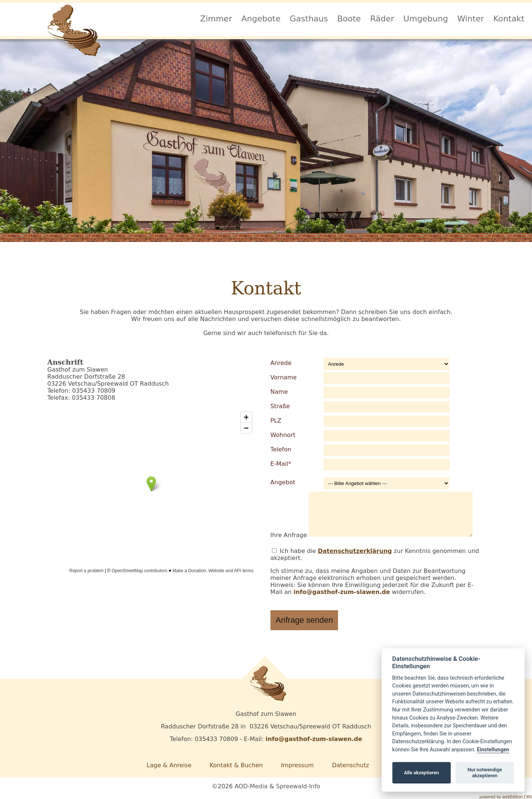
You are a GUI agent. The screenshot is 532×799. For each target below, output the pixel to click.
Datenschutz (350, 765)
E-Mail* (281, 464)
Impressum (297, 765)
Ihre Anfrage (289, 535)
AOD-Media (251, 786)
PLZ (276, 421)
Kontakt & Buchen (236, 765)
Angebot (283, 482)
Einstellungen (493, 750)
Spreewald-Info (298, 786)
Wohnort (283, 435)
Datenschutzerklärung (355, 551)
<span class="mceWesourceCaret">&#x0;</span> (151, 491)
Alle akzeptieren (421, 773)
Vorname (284, 377)
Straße (280, 406)
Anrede (281, 363)
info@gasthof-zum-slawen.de (342, 592)
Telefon (281, 449)
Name (279, 392)
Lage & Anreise (169, 765)
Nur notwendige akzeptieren (485, 773)
